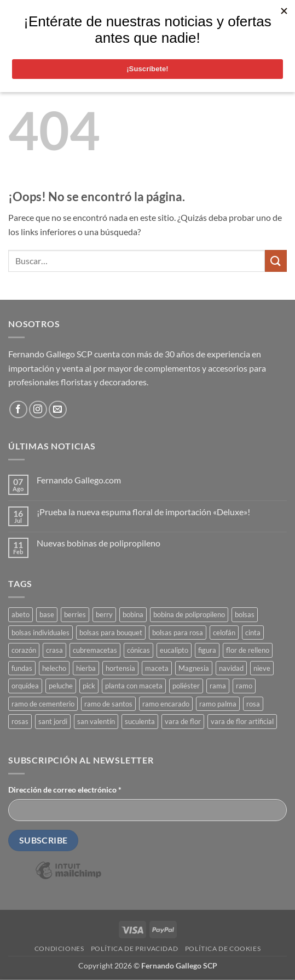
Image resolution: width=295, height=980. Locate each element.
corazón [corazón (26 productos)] (24, 650)
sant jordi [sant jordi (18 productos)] (53, 721)
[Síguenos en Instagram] (38, 410)
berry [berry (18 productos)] (104, 614)
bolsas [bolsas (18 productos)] (245, 614)
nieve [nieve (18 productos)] (262, 668)
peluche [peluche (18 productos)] (61, 686)
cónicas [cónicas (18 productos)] (138, 650)
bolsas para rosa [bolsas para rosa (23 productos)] (178, 633)
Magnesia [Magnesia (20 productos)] (194, 668)
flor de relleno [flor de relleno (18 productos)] (248, 650)
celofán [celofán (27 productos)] (224, 633)
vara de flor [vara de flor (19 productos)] (183, 721)
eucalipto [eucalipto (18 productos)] (174, 650)
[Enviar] (276, 261)
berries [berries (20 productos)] (75, 614)
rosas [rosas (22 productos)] (20, 721)
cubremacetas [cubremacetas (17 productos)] (95, 650)
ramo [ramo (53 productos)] (244, 686)
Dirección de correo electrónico (65, 790)
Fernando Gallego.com (79, 480)
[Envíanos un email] (58, 410)
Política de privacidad (134, 948)
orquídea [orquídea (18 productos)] (25, 686)
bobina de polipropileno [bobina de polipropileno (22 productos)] (189, 614)
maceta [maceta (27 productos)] (157, 668)
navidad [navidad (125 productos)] (231, 668)
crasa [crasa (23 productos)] (54, 650)
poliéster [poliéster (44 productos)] (186, 686)
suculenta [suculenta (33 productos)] (140, 721)
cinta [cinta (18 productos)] (253, 633)
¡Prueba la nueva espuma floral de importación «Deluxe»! (143, 512)
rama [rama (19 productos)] (218, 686)
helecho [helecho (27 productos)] (54, 668)
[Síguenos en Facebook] (18, 410)
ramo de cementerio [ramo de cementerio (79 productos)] (43, 704)
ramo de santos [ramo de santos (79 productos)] (108, 704)
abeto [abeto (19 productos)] (21, 614)
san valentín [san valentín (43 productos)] (96, 721)
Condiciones (59, 948)
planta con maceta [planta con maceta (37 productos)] (134, 686)
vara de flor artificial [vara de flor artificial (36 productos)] (242, 721)
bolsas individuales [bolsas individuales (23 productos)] (41, 633)
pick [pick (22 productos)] (89, 686)
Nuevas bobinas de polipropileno (99, 543)
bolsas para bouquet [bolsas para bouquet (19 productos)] (111, 633)
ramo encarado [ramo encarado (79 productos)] (166, 704)
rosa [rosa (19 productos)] (253, 704)
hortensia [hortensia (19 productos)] (120, 668)
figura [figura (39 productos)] (207, 650)
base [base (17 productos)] (47, 614)
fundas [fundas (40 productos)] (22, 668)
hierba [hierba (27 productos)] (86, 668)
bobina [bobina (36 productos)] (133, 614)
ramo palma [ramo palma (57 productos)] (218, 704)
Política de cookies (223, 948)
